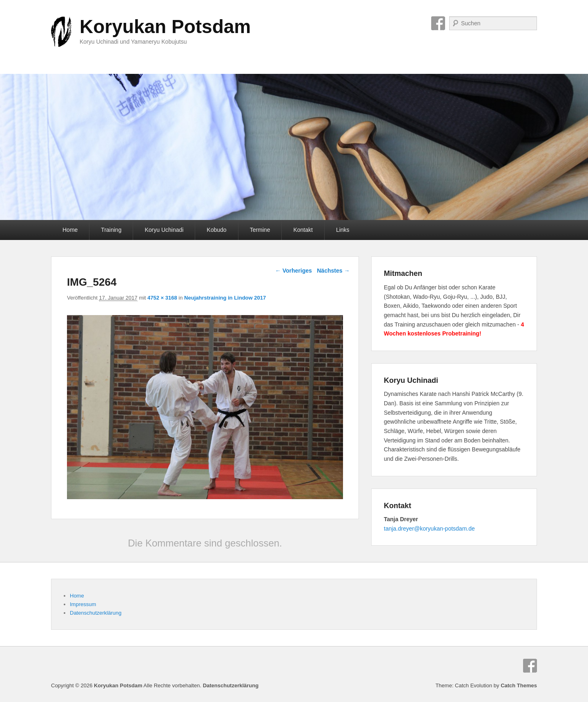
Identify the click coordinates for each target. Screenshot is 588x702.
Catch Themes (519, 685)
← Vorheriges (294, 271)
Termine (260, 230)
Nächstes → (333, 271)
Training (111, 230)
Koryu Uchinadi (164, 230)
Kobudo (216, 230)
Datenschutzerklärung (96, 613)
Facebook (438, 23)
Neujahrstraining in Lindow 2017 (225, 298)
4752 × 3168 (162, 298)
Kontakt (303, 230)
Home (70, 230)
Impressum (83, 604)
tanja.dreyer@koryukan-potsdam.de (429, 529)
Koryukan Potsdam (165, 27)
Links (343, 230)
